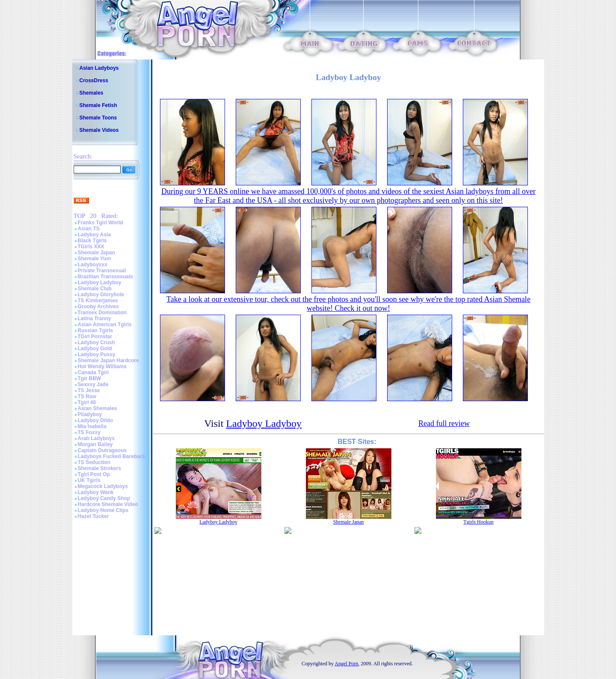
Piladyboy (90, 414)
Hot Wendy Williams (102, 366)
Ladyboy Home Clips (103, 510)
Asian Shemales (98, 408)
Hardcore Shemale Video (108, 504)
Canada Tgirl (93, 372)
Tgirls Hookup (478, 522)
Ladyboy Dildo (96, 420)
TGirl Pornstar (95, 337)
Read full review (444, 423)
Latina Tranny (95, 319)
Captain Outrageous (102, 450)
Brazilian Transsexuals (105, 277)
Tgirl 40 (87, 402)
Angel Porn (346, 664)
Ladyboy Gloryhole (101, 295)
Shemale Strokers (99, 468)
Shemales (92, 93)
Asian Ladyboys (99, 68)
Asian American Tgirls (105, 325)
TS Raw (87, 396)
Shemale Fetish (98, 105)
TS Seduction (94, 462)
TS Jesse (89, 390)
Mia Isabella (92, 426)
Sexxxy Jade (93, 384)
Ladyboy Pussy (97, 354)
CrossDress (94, 80)
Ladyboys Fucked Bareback (112, 456)
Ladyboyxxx (93, 265)
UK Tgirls (89, 480)
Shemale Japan (96, 253)
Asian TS (89, 229)
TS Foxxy (89, 432)
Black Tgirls (92, 241)
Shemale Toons (98, 118)
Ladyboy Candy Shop (104, 498)
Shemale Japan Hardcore (108, 360)
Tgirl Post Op (94, 474)
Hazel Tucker (93, 516)
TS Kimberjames (98, 301)
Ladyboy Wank (96, 492)
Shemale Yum (95, 259)
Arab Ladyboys (96, 438)
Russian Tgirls (96, 331)
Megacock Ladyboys (103, 486)
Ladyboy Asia (95, 235)
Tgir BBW (90, 378)
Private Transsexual (102, 271)
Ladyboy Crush (96, 342)
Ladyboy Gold (95, 348)
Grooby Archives (98, 307)
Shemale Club (95, 289)
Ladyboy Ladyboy (100, 283)
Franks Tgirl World (101, 223)
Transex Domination (102, 313)
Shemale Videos (99, 130)
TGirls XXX (91, 247)
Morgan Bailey (95, 444)
